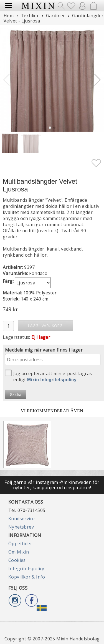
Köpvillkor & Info (27, 577)
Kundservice (21, 519)
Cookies (17, 560)
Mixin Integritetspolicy (52, 380)
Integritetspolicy (26, 569)
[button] (97, 80)
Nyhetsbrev (21, 527)
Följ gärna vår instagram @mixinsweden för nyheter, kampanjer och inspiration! (52, 485)
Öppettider (20, 544)
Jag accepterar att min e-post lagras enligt (48, 376)
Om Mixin (19, 552)
